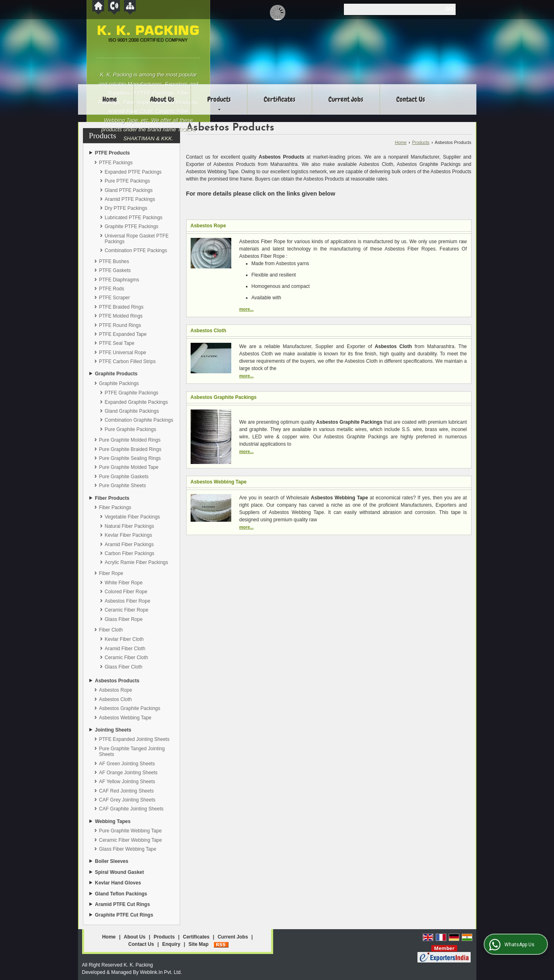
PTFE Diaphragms (119, 280)
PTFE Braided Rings (121, 307)
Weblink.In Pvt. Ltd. (161, 972)
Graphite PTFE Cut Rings (124, 915)
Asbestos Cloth (116, 699)
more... (247, 309)
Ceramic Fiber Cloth (127, 658)
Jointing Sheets (113, 730)
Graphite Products (116, 374)
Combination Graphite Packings (139, 420)
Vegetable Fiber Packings (133, 517)
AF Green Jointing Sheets (127, 764)
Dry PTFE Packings (126, 208)
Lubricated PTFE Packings (134, 218)
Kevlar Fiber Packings (129, 535)
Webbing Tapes (113, 821)
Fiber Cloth (111, 630)
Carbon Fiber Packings (130, 553)
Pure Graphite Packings (131, 429)
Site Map (199, 944)
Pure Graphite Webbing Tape (130, 831)
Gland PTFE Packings (129, 190)
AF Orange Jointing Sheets (128, 773)
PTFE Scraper (115, 298)
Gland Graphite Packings (132, 411)
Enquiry (171, 944)
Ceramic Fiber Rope (127, 610)
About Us (162, 99)
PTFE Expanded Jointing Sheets (134, 739)
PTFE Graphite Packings (132, 393)
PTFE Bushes (114, 261)
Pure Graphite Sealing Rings (130, 458)
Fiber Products (112, 498)
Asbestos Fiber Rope (128, 601)
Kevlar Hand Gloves (118, 883)
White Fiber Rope (124, 583)
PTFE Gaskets (115, 270)
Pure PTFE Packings (127, 181)
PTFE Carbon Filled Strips (127, 362)
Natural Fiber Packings (129, 526)
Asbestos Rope (116, 690)
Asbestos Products (117, 681)
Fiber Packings (115, 507)
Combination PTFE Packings (136, 250)
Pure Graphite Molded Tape (129, 467)
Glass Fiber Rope (124, 619)
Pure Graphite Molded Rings (130, 440)
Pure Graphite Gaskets (124, 477)
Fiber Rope (111, 573)
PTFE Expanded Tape (123, 334)
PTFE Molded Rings (121, 316)
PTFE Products (113, 153)
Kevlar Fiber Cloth (124, 639)
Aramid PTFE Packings (130, 199)
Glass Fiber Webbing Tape (128, 849)
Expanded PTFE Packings (133, 172)
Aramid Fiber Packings (129, 544)
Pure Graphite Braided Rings (130, 449)
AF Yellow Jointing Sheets (127, 782)
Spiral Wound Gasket (119, 872)
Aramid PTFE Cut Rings (123, 904)
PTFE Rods (112, 289)
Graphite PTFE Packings (132, 226)
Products (219, 102)
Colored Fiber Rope (126, 592)
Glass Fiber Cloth (124, 667)
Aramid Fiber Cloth (125, 649)
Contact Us (411, 99)
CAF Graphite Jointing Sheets (131, 809)
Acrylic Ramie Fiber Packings (137, 562)
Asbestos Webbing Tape (125, 718)
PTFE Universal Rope (123, 353)
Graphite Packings (119, 383)
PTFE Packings (116, 163)
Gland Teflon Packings (121, 894)
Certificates (280, 99)
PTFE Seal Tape (117, 343)
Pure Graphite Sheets (123, 486)
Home (110, 99)
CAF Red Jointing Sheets (127, 791)
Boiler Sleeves (112, 861)
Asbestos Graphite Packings (130, 708)
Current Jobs (346, 99)
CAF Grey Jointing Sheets (127, 800)
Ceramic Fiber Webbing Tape (131, 840)
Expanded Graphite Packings (136, 402)
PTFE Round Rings (120, 325)
